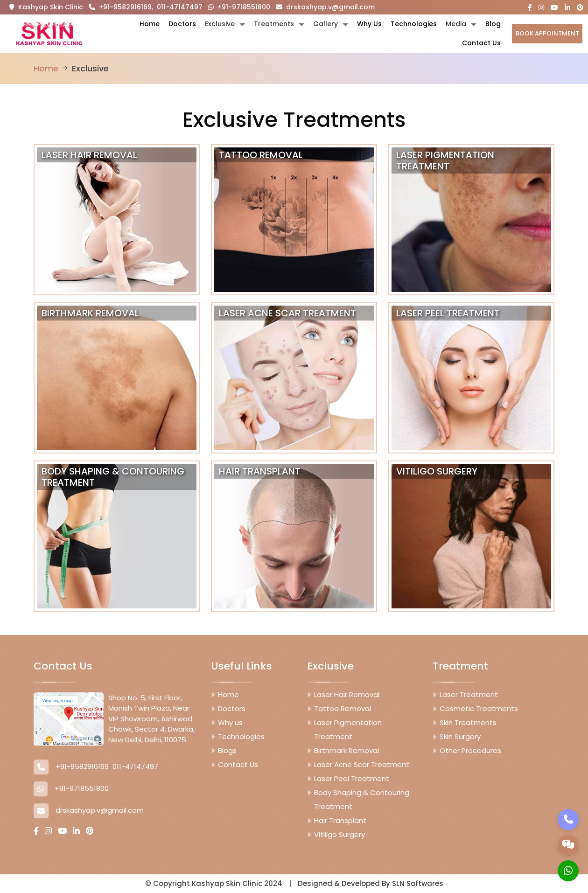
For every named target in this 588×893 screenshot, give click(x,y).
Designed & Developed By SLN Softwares (371, 883)
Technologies (414, 24)
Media (456, 24)
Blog (493, 24)
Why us (230, 722)
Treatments (274, 24)
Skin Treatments (468, 722)
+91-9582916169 (120, 7)
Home (150, 24)
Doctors (182, 24)
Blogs (227, 750)
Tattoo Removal (343, 708)
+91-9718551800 (239, 7)
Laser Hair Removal (347, 694)
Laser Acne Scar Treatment (362, 764)
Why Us (369, 24)
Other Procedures (470, 750)
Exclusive (220, 24)
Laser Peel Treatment (352, 778)
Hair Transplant (340, 820)
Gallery (325, 24)
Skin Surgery (460, 736)
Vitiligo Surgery (339, 834)
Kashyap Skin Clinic (51, 7)
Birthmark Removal (346, 750)
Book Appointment (547, 33)
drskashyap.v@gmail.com (325, 7)
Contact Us (481, 43)
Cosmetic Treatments (479, 708)
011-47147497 (180, 7)
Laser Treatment (469, 694)
